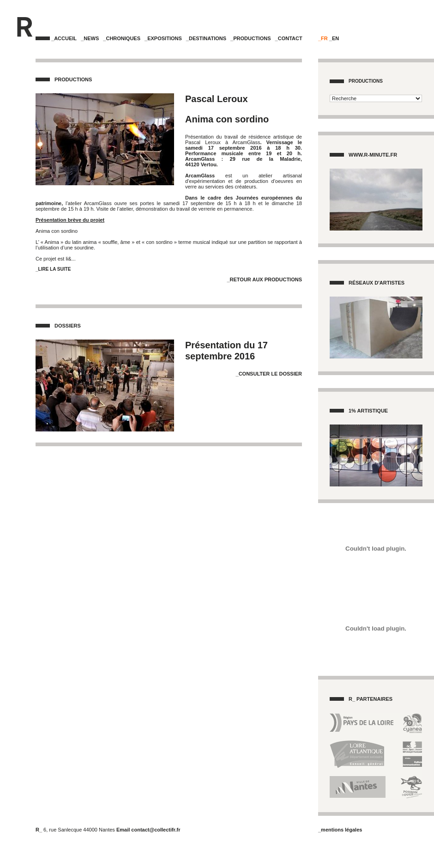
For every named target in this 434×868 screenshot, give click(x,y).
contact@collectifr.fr (156, 830)
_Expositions (163, 38)
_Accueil (64, 38)
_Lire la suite (53, 269)
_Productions (250, 38)
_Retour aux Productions (264, 279)
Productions (366, 81)
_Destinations (206, 38)
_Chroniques (122, 38)
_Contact (289, 38)
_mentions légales (340, 830)
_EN (334, 38)
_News (90, 38)
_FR (323, 38)
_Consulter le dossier (269, 374)
